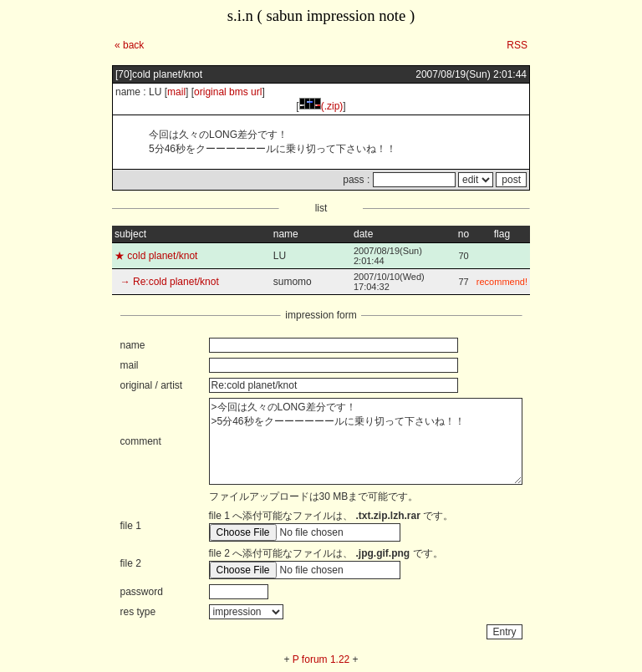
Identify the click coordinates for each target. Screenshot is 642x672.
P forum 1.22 (321, 659)
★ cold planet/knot (156, 256)
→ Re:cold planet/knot (167, 282)
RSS (517, 45)
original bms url (228, 92)
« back (129, 45)
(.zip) (321, 106)
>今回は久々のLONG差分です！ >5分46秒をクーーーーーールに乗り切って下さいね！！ (366, 441)
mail (176, 92)
